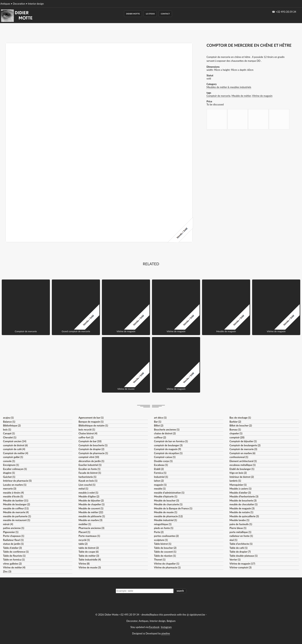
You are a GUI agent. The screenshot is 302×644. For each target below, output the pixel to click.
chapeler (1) (236, 433)
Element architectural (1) (243, 461)
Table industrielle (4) (90, 560)
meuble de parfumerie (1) (17, 516)
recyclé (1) (84, 540)
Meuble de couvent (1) (91, 508)
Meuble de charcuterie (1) (168, 504)
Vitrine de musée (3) (90, 567)
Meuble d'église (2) (89, 496)
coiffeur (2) (160, 437)
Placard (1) (84, 532)
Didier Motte (133, 14)
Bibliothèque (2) (12, 425)
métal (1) (83, 489)
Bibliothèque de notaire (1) (93, 425)
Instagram (166, 627)
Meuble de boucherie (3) (243, 501)
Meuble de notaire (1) (241, 512)
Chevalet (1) (10, 437)
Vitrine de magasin (262, 96)
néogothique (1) (163, 524)
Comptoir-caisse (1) (165, 457)
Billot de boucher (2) (241, 425)
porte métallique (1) (240, 532)
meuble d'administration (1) (169, 493)
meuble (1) (160, 489)
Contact (165, 14)
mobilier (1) (85, 524)
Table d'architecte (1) (241, 544)
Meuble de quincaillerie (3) (244, 516)
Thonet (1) (160, 560)
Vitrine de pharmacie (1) (167, 567)
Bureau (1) (235, 430)
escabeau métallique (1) (243, 465)
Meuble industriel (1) (166, 520)
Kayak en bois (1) (88, 481)
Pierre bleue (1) (238, 528)
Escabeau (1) (161, 465)
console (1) (9, 461)
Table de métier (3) (89, 556)
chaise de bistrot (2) (165, 433)
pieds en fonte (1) (164, 528)
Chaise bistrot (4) (88, 433)
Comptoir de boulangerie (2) (245, 445)
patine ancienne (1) (14, 528)
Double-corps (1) (163, 461)
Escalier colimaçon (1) (15, 469)
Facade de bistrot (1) (90, 473)
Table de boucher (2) (165, 548)
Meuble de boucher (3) (167, 501)
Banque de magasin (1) (91, 422)
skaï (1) (233, 540)
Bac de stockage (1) (240, 418)
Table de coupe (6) (89, 552)
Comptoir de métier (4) (16, 453)
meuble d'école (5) (13, 496)
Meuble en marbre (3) (91, 520)
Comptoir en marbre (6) (242, 453)
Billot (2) (159, 425)
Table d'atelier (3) (13, 548)
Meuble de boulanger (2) (17, 504)
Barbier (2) (235, 422)
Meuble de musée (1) (166, 512)
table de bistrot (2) (89, 548)
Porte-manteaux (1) (89, 536)
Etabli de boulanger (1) (242, 469)
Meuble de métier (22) (91, 512)
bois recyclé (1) (87, 430)
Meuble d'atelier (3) (240, 493)
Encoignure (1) (11, 465)
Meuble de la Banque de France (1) (173, 508)
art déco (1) (160, 418)
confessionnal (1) (239, 457)
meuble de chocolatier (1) (244, 504)
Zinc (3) (7, 571)
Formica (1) (160, 473)
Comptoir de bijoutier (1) (243, 441)
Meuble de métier (241, 96)
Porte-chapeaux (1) (14, 536)
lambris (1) (235, 481)
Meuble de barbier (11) (16, 501)
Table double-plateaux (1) (244, 556)
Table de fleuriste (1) (14, 556)
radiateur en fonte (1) (241, 536)
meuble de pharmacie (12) (168, 516)
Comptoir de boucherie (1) (93, 445)
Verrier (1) (235, 560)
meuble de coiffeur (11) (16, 508)
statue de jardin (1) (13, 544)
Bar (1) (158, 422)
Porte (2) (159, 532)
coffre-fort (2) (86, 437)
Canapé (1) (9, 433)
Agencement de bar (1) (91, 418)
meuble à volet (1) (88, 493)
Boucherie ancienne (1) (167, 430)
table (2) (83, 544)
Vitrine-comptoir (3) (241, 567)
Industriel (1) (161, 477)
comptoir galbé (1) (13, 457)
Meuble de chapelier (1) (92, 504)
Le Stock (150, 14)
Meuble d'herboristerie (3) (244, 496)
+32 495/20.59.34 (286, 12)
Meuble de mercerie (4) (16, 512)
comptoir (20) (237, 437)
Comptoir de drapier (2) (91, 449)
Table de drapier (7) (240, 552)
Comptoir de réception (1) (168, 453)
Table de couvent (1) (165, 552)
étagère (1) (9, 473)
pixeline (166, 633)
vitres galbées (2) (12, 564)
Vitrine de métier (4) (14, 567)
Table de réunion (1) (165, 556)
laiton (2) (159, 481)
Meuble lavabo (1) (240, 520)
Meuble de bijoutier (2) (91, 501)
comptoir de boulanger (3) (168, 445)
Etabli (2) (159, 469)
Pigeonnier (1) (11, 532)
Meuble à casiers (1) (241, 489)
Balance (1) (9, 422)
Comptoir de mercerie (218, 96)
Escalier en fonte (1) (89, 469)
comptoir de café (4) (14, 449)
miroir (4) (8, 524)
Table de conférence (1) (16, 552)
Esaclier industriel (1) (90, 465)
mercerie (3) (10, 489)
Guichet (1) (9, 477)
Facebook (154, 627)
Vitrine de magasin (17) (242, 564)
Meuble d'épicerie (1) (166, 496)
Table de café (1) (239, 548)
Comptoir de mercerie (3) (243, 449)
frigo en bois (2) (238, 473)
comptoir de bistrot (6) (15, 445)
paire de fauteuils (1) (241, 524)
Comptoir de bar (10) (90, 441)
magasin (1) (160, 485)
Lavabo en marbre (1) (15, 485)
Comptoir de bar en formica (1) (171, 441)
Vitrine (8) (84, 564)
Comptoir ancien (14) (15, 441)
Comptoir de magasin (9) (168, 449)
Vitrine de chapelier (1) (167, 564)
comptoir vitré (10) (89, 457)
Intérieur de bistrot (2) (242, 477)
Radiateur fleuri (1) (13, 540)
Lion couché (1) (87, 485)
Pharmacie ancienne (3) (91, 528)
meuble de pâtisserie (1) (92, 516)
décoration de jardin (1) (91, 461)
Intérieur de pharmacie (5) (17, 481)
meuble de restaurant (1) (17, 520)
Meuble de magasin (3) (242, 508)
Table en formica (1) (14, 560)
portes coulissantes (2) (166, 536)
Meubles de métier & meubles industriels (229, 87)
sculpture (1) (161, 540)
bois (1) (7, 430)
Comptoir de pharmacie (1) (93, 453)
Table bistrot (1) (163, 544)
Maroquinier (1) (238, 485)
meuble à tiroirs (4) (13, 493)
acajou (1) (8, 418)
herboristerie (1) (88, 477)
